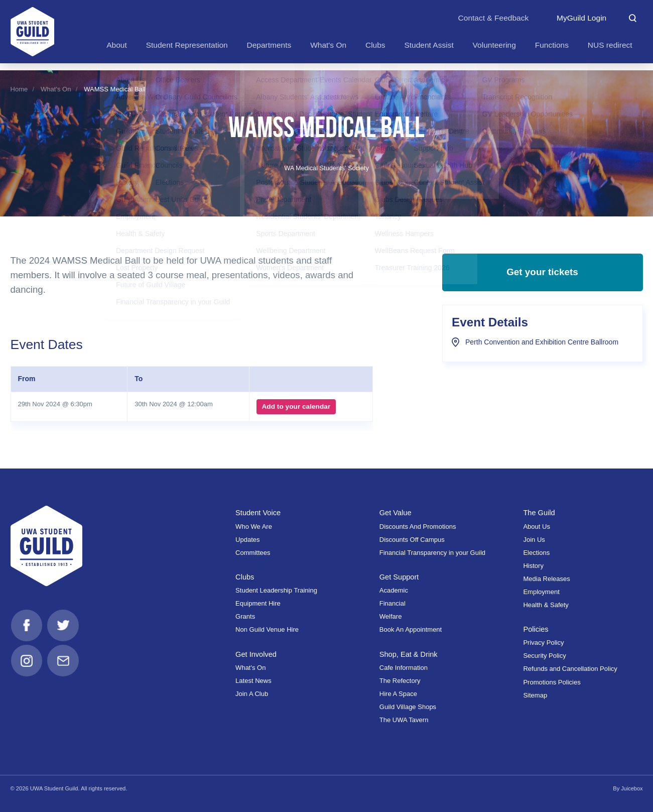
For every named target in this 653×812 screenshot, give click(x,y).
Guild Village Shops (408, 707)
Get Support (400, 577)
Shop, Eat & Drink (409, 654)
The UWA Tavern (404, 720)
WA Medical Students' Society (326, 168)
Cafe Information (404, 668)
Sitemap (535, 695)
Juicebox (631, 788)
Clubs (245, 577)
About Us (537, 527)
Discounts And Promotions (418, 527)
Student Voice (258, 513)
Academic (394, 590)
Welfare (391, 616)
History (533, 566)
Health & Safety (546, 605)
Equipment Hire (258, 603)
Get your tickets (542, 274)
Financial (393, 603)
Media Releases (546, 579)
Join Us (534, 540)
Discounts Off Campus (412, 540)
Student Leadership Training (276, 590)
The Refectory (400, 681)
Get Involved (256, 654)
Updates (247, 540)
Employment (541, 592)
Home (19, 89)
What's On (56, 89)
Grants (245, 616)
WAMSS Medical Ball (114, 89)
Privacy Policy (543, 643)
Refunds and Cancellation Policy (570, 669)
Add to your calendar (296, 407)
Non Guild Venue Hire (267, 629)
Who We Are (254, 527)
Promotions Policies (552, 682)
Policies (536, 629)
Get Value (396, 513)
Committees (253, 553)
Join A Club (252, 694)
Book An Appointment (411, 629)
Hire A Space (398, 694)
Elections (536, 553)
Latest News (253, 681)
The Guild (539, 513)
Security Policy (544, 656)
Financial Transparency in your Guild (432, 553)
